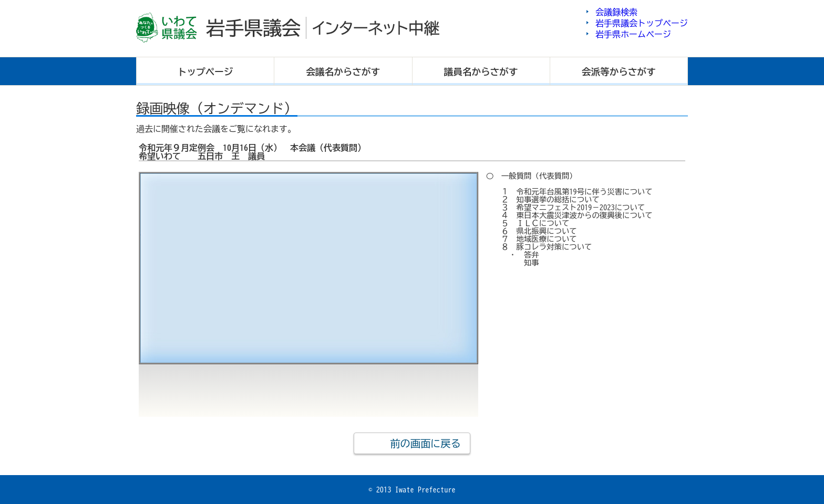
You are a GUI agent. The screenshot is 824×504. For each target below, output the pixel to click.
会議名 (343, 72)
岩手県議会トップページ (642, 23)
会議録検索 (616, 12)
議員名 (481, 72)
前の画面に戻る (425, 443)
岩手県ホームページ (633, 34)
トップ (205, 72)
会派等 (619, 72)
